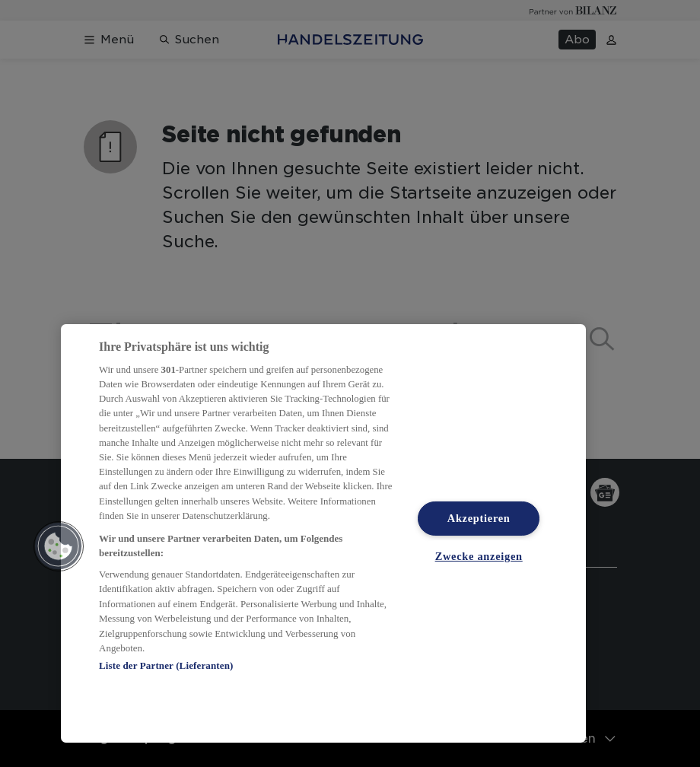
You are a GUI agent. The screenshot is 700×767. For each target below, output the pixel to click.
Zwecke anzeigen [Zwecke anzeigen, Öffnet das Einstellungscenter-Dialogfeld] (479, 556)
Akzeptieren (479, 518)
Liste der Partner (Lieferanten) (166, 665)
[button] (59, 546)
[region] (323, 533)
